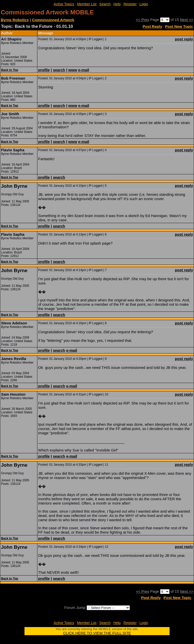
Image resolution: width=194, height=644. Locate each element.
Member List (87, 4)
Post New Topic (179, 26)
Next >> (187, 20)
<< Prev (143, 20)
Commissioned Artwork (53, 20)
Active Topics (64, 4)
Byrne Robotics (15, 20)
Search (105, 4)
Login (144, 4)
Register (130, 4)
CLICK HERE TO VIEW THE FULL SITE (97, 633)
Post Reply (153, 26)
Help (117, 4)
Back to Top (10, 70)
